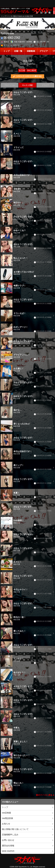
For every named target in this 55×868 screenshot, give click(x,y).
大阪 (14, 16)
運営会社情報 (8, 846)
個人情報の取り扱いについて (15, 829)
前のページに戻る (44, 795)
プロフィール (10, 85)
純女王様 (30, 16)
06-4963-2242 (10, 38)
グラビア (44, 51)
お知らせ (6, 824)
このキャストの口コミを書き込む (29, 76)
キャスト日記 (27, 85)
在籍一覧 (18, 51)
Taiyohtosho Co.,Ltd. (26, 867)
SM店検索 (6, 813)
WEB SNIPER (8, 851)
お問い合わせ (8, 840)
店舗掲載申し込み (10, 835)
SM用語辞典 (7, 818)
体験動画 (31, 51)
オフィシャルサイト (10, 45)
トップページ (6, 16)
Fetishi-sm (21, 16)
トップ (6, 51)
